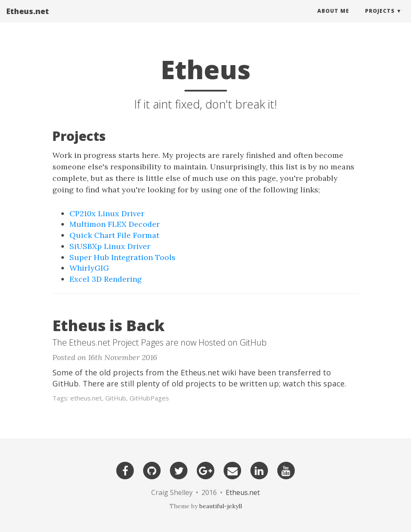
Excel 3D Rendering (106, 279)
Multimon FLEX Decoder (115, 224)
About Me (333, 19)
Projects (380, 19)
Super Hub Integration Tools (122, 257)
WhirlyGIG (89, 268)
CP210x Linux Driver (107, 213)
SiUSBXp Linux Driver (110, 246)
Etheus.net (28, 19)
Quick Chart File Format (114, 235)
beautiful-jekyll (221, 506)
